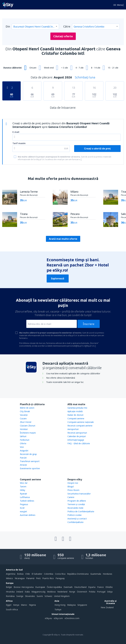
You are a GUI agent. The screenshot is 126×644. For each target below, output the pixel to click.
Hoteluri (24, 429)
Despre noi (73, 483)
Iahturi (23, 436)
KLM (22, 508)
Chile (28, 574)
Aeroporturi (73, 429)
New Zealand (107, 607)
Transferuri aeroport (30, 461)
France (100, 587)
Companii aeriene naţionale (81, 422)
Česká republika (54, 587)
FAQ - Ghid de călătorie (79, 443)
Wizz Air (24, 483)
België (9, 587)
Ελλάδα (109, 587)
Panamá (30, 578)
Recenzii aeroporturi (77, 433)
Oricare (33, 68)
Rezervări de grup (28, 454)
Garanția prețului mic (77, 408)
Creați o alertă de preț (97, 149)
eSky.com (58, 618)
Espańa (92, 587)
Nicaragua (20, 578)
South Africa (12, 609)
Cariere (71, 497)
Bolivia (20, 574)
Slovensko (30, 596)
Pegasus (24, 504)
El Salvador (37, 574)
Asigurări (24, 451)
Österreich (82, 592)
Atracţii (23, 465)
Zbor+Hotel (26, 422)
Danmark (68, 587)
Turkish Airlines (27, 501)
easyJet (23, 511)
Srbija (110, 592)
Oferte (23, 443)
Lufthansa (25, 497)
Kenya (16, 605)
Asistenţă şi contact (77, 519)
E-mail (16, 132)
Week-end (49, 68)
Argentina (11, 574)
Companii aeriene (76, 418)
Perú (38, 578)
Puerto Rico (48, 578)
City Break (25, 411)
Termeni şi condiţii (76, 504)
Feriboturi (25, 440)
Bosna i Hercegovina (24, 587)
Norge (72, 592)
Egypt (9, 605)
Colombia (49, 574)
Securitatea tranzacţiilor (79, 494)
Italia (27, 592)
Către (67, 26)
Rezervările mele (75, 508)
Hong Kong (60, 605)
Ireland (20, 592)
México (9, 578)
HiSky (23, 490)
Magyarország (38, 592)
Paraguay (60, 578)
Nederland (62, 592)
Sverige (20, 596)
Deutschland (80, 587)
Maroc (24, 605)
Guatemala (96, 574)
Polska (92, 592)
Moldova (51, 592)
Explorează (58, 278)
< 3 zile (65, 68)
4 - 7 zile (79, 68)
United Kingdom (62, 596)
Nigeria (32, 605)
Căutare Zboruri (28, 426)
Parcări (23, 458)
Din (8, 26)
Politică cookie (75, 515)
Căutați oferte (63, 36)
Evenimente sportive (30, 468)
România (10, 596)
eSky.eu (48, 618)
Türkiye (58, 609)
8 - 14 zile (96, 68)
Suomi (40, 596)
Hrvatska (10, 592)
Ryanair (23, 494)
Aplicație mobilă (75, 411)
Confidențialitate (75, 522)
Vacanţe (24, 415)
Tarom (23, 486)
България (40, 587)
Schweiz (48, 596)
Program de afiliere (77, 501)
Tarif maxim (19, 143)
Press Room (73, 490)
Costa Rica (60, 574)
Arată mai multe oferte (63, 239)
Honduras (108, 574)
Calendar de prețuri (77, 436)
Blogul (71, 486)
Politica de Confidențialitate (81, 511)
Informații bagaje (76, 440)
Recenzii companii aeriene (80, 426)
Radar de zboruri (75, 415)
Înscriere (89, 324)
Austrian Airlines (28, 515)
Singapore (82, 605)
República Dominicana (78, 574)
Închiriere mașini (28, 433)
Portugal (101, 592)
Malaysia (71, 605)
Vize (22, 447)
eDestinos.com (72, 618)
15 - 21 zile (113, 68)
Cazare (23, 418)
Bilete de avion (27, 408)
